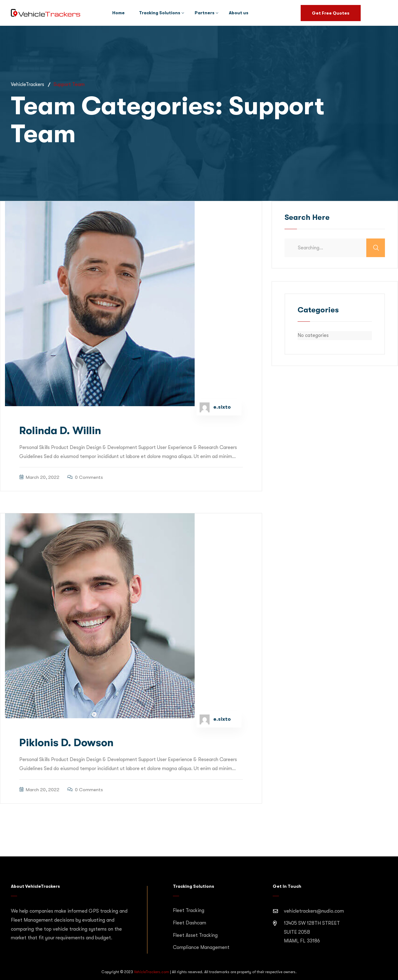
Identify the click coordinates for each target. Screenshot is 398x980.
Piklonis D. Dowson (66, 743)
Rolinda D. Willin (60, 431)
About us (239, 13)
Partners (205, 13)
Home (118, 13)
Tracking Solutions (160, 13)
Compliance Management (201, 947)
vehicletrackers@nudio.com (314, 911)
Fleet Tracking (189, 910)
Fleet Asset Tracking (195, 935)
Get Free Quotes (331, 13)
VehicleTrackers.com (152, 972)
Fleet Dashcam (190, 923)
